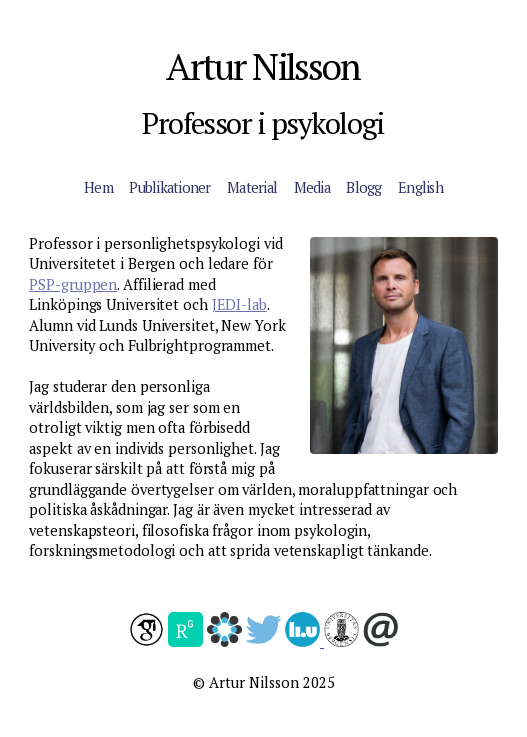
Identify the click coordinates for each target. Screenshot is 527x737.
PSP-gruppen (73, 284)
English (420, 187)
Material (252, 187)
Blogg (363, 187)
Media (312, 187)
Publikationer (169, 187)
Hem (98, 187)
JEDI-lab (239, 304)
